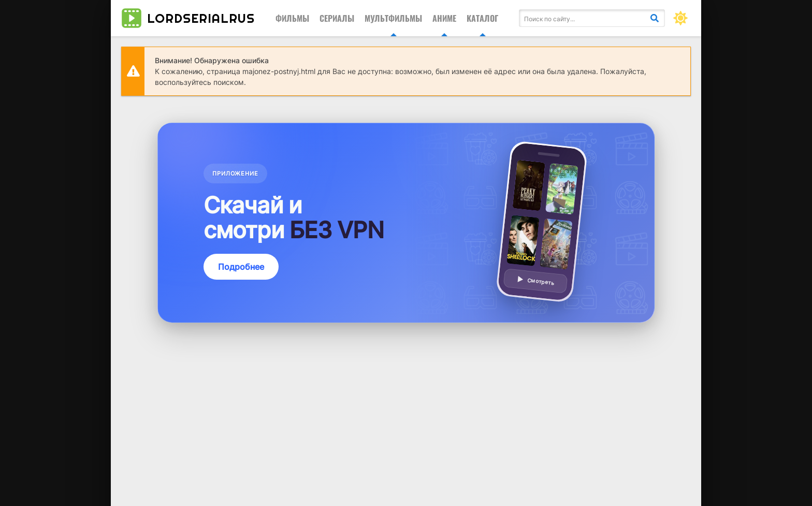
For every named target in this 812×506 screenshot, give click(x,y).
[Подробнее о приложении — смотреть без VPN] (406, 223)
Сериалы (337, 18)
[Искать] (655, 18)
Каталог (482, 18)
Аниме (444, 18)
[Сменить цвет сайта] (680, 18)
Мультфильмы (393, 18)
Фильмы (292, 18)
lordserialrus (188, 18)
